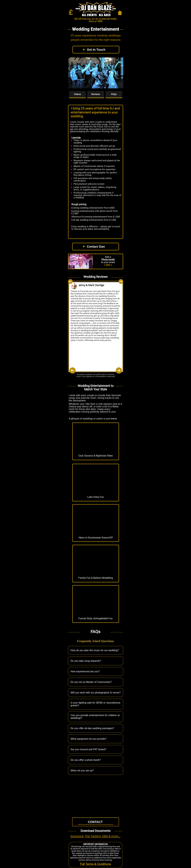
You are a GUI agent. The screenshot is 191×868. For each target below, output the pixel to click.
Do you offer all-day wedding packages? (98, 728)
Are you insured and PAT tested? (98, 749)
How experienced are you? (98, 671)
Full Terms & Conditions (95, 864)
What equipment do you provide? (98, 739)
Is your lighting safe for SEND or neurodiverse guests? (98, 704)
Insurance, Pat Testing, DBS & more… (95, 836)
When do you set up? (98, 771)
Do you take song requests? (98, 661)
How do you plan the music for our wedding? (98, 650)
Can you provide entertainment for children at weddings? (98, 717)
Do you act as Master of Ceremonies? (98, 682)
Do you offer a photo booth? (98, 760)
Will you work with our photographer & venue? (98, 693)
